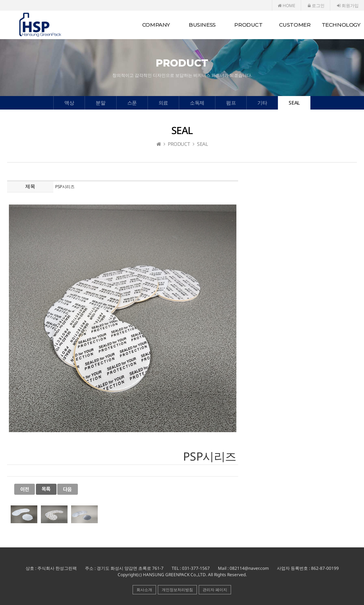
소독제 (197, 103)
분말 (100, 103)
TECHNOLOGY (341, 25)
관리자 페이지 (215, 590)
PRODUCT (248, 25)
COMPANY (156, 25)
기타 (262, 103)
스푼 (132, 103)
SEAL (294, 103)
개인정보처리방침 (177, 590)
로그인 (316, 6)
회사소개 (144, 590)
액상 (69, 103)
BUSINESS (202, 25)
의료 (163, 103)
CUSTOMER (295, 25)
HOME (287, 6)
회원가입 (348, 6)
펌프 (231, 103)
